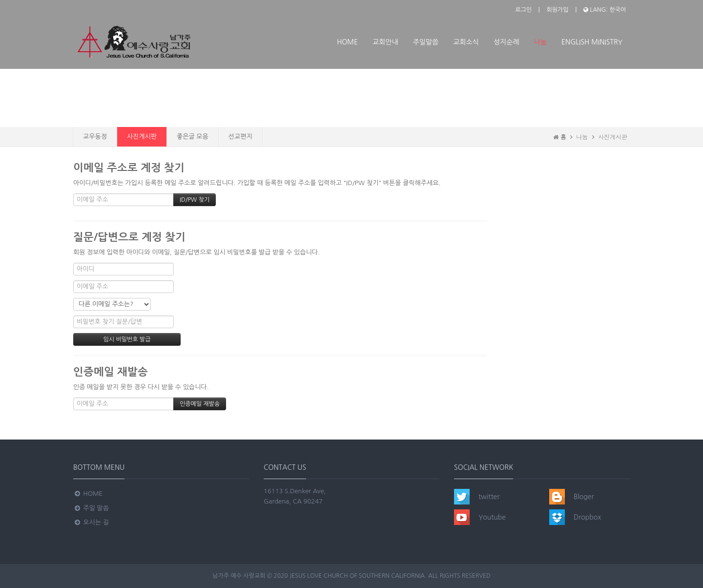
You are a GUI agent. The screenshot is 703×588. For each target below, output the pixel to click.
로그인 (523, 10)
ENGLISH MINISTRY (592, 42)
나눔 (540, 42)
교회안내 (385, 42)
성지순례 (507, 42)
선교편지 (240, 136)
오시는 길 (91, 522)
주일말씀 (426, 42)
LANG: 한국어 (605, 10)
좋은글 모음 (193, 136)
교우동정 (95, 136)
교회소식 (466, 42)
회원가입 (557, 10)
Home (347, 42)
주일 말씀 (91, 508)
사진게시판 (142, 136)
